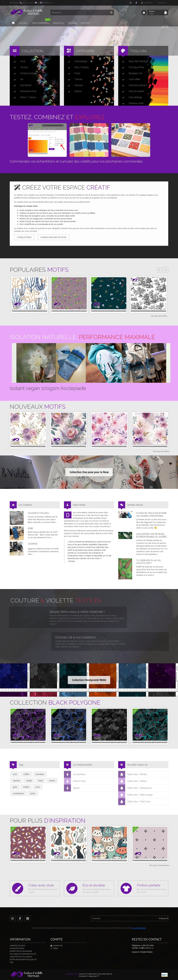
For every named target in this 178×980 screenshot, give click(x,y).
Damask (74, 85)
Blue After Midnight (134, 61)
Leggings (33, 544)
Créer (54, 948)
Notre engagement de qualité (23, 959)
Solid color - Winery (133, 774)
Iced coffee (130, 79)
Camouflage (76, 61)
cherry (52, 780)
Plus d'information (139, 928)
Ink (17, 79)
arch (15, 774)
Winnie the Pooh (24, 91)
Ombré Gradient (24, 73)
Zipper (72, 788)
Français (161, 3)
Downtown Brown (133, 85)
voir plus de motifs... (160, 316)
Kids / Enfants (77, 67)
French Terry (75, 781)
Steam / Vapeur (24, 97)
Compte (147, 3)
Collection (32, 51)
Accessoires (75, 774)
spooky (16, 780)
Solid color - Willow (133, 781)
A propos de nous (17, 946)
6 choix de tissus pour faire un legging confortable (151, 515)
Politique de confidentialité (23, 954)
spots (33, 793)
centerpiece (18, 793)
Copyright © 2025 (72, 974)
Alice (18, 61)
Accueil (23, 23)
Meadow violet (132, 103)
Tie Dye (20, 67)
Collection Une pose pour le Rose (89, 472)
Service (73, 23)
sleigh (29, 780)
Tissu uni (138, 51)
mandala (40, 774)
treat (41, 780)
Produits (59, 23)
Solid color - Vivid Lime (134, 802)
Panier (156, 13)
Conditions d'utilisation (21, 957)
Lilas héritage (131, 97)
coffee (26, 774)
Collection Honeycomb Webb (89, 680)
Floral (73, 73)
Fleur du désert (132, 91)
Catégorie (85, 51)
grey (15, 787)
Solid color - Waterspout (135, 788)
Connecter (57, 946)
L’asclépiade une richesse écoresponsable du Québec (152, 535)
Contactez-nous (17, 948)
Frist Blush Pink (132, 67)
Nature (73, 91)
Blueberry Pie (131, 73)
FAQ (11, 962)
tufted (26, 787)
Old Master (21, 85)
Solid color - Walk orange (135, 795)
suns (38, 787)
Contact (85, 23)
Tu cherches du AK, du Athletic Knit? (149, 562)
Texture (74, 79)
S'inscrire (164, 918)
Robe (30, 528)
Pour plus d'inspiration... (160, 865)
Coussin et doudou (39, 513)
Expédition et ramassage (21, 951)
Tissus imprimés (41, 22)
